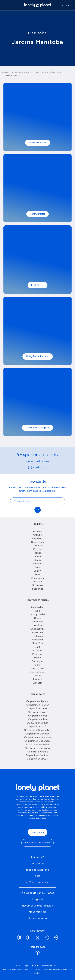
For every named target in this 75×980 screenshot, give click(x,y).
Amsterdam (38, 607)
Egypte (37, 549)
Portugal (38, 582)
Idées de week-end (38, 870)
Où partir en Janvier (38, 701)
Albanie (37, 531)
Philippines (38, 578)
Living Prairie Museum (38, 357)
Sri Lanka (38, 585)
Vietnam (38, 683)
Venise (38, 676)
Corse (38, 618)
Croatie (38, 535)
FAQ (38, 876)
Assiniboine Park (38, 143)
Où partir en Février (37, 705)
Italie (38, 567)
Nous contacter (37, 919)
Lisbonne (37, 622)
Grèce (37, 557)
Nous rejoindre (38, 912)
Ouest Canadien (42, 73)
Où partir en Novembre (38, 737)
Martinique (37, 636)
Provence (38, 654)
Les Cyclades (38, 615)
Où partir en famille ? (38, 755)
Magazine (38, 864)
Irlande (38, 560)
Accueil (5, 73)
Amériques (16, 73)
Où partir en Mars (38, 709)
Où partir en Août (38, 727)
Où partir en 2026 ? (37, 759)
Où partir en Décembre (38, 741)
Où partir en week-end (37, 745)
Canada (28, 73)
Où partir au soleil (37, 752)
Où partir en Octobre (38, 734)
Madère (37, 679)
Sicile (38, 665)
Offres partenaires (37, 883)
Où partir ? (37, 857)
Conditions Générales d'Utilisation (17, 970)
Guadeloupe (37, 629)
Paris (37, 647)
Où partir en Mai (37, 716)
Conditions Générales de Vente (47, 970)
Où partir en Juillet (38, 723)
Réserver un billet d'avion (37, 906)
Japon (38, 571)
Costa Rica (38, 542)
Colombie (37, 546)
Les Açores (37, 669)
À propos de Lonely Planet (38, 893)
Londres (37, 625)
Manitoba (38, 33)
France (37, 553)
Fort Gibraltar (37, 214)
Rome (37, 658)
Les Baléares (37, 672)
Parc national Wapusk (37, 428)
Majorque (38, 633)
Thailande (37, 589)
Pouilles (37, 651)
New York (37, 643)
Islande (37, 564)
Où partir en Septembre (38, 730)
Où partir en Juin (37, 719)
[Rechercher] (62, 5)
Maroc (38, 575)
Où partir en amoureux (38, 748)
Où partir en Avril (38, 712)
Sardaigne (37, 661)
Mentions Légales (23, 966)
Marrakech (38, 640)
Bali (38, 611)
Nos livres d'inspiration (37, 843)
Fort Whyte (37, 285)
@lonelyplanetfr (37, 467)
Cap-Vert (38, 539)
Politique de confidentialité (45, 966)
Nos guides (38, 832)
